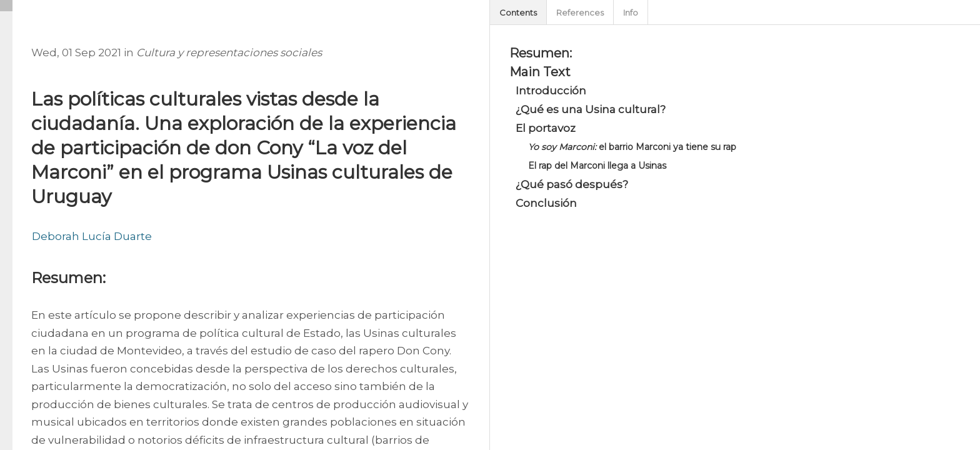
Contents (518, 12)
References (580, 12)
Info (631, 12)
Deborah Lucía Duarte (92, 236)
